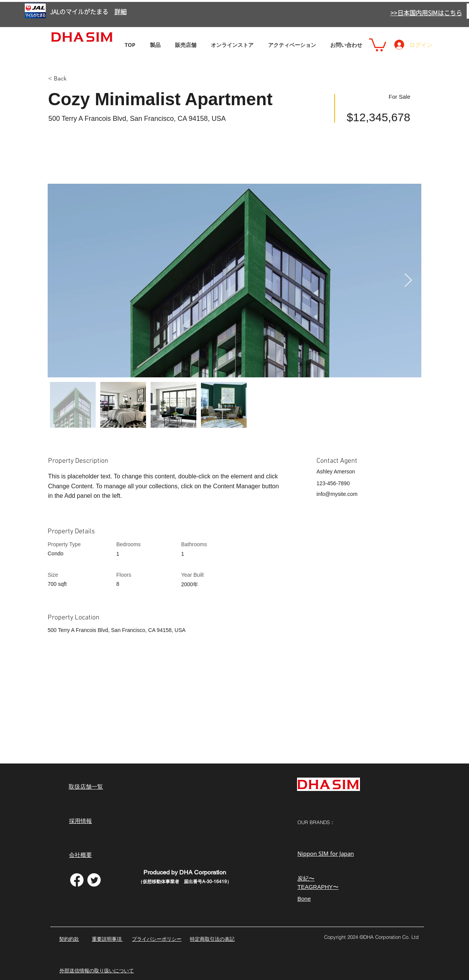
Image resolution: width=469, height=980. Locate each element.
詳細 (120, 12)
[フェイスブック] (77, 880)
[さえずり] (94, 880)
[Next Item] (408, 281)
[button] (378, 44)
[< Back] (75, 79)
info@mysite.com (337, 494)
